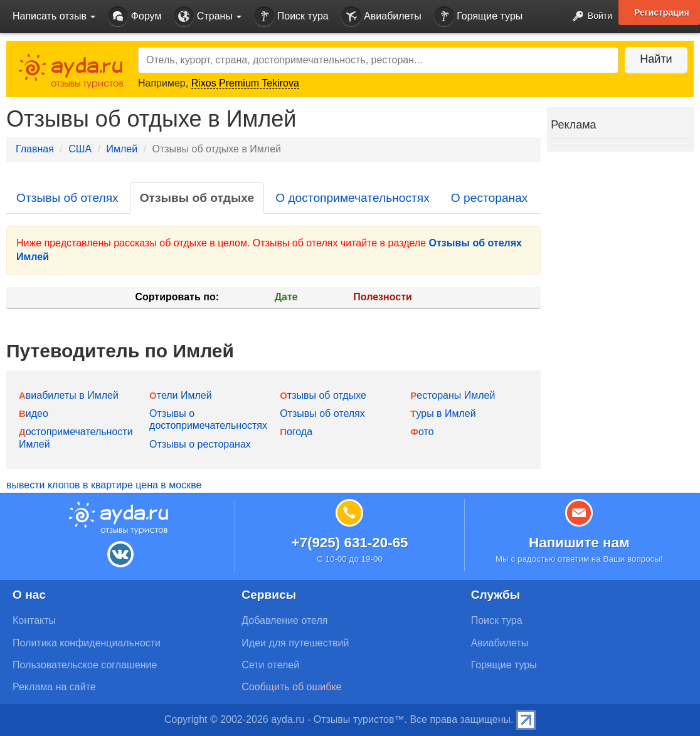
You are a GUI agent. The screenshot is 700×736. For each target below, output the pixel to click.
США (80, 149)
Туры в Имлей (443, 413)
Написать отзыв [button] (54, 16)
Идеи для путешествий (295, 643)
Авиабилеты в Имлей (69, 395)
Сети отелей (270, 665)
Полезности (382, 297)
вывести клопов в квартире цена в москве (104, 485)
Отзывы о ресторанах (200, 444)
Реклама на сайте (54, 687)
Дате (286, 297)
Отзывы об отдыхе (197, 198)
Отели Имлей (181, 395)
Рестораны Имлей (453, 395)
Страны (208, 17)
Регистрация (662, 13)
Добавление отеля (284, 620)
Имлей (122, 149)
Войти (589, 17)
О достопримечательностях (353, 198)
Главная (35, 149)
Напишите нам (579, 543)
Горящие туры (479, 17)
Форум (135, 17)
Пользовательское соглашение (85, 665)
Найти (656, 59)
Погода (296, 432)
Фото (422, 432)
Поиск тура (291, 17)
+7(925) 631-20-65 (349, 543)
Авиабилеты (381, 17)
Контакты (34, 620)
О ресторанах (490, 198)
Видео (34, 413)
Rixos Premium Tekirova (245, 83)
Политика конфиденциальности (87, 643)
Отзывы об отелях (67, 198)
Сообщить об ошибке (291, 687)
